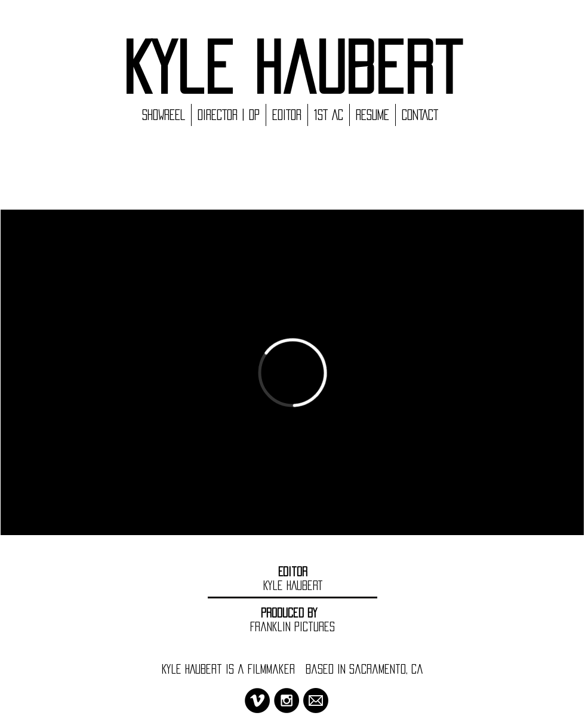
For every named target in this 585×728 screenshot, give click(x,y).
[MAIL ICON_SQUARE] (316, 701)
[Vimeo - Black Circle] (257, 701)
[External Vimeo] (292, 372)
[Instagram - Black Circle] (287, 701)
